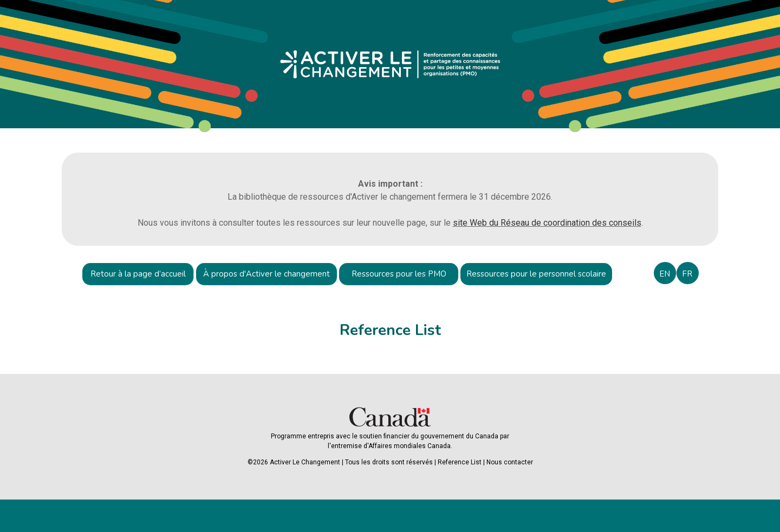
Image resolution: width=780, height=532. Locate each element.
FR (687, 274)
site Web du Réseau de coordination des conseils (547, 223)
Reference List (460, 462)
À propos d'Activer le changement (266, 274)
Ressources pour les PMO (399, 274)
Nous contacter (510, 462)
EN (665, 274)
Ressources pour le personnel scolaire (536, 274)
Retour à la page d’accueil (138, 274)
